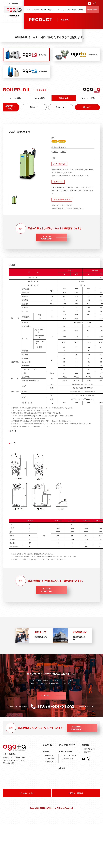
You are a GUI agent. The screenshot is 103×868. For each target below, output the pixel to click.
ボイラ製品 (49, 756)
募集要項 (87, 752)
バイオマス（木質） (88, 98)
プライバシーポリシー (27, 793)
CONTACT (46, 696)
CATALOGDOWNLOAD (46, 238)
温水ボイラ (87, 107)
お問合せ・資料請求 (92, 10)
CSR (62, 762)
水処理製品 (49, 762)
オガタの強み (36, 10)
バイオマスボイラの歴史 (69, 756)
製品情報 (43, 10)
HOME (29, 10)
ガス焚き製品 (39, 98)
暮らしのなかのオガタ (53, 10)
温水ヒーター (61, 107)
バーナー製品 (50, 759)
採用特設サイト (90, 749)
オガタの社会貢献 (65, 10)
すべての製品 (15, 98)
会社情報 (74, 10)
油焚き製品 (64, 98)
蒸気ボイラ (34, 107)
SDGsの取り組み (67, 759)
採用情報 (81, 10)
